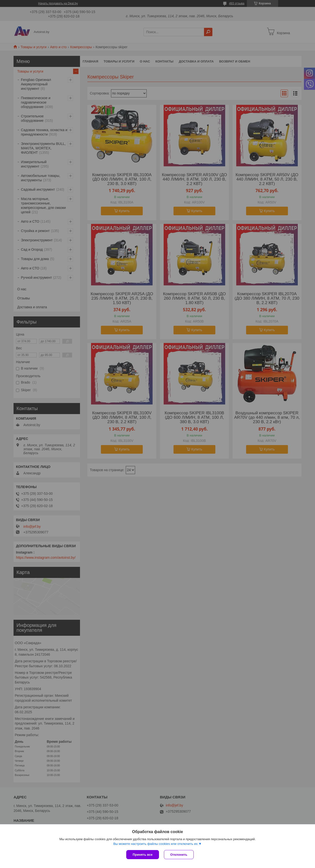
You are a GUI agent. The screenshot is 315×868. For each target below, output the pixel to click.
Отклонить (179, 855)
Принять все (143, 855)
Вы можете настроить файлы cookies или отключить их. (156, 844)
